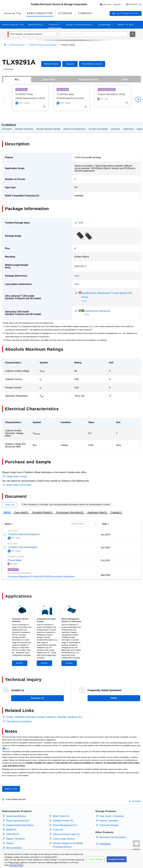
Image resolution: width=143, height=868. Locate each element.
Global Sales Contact (17, 474)
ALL (17, 79)
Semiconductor (17, 45)
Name (8, 521)
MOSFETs (11, 827)
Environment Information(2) (70, 510)
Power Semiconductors (18, 818)
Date (104, 521)
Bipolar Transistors (16, 836)
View (77, 273)
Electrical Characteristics (75, 126)
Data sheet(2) (21, 510)
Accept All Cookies (117, 859)
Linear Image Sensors (64, 836)
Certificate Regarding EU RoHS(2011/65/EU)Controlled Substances (41, 574)
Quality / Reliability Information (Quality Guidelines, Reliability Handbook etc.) (44, 714)
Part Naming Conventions (19, 719)
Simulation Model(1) (42, 510)
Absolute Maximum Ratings (48, 126)
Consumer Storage (109, 822)
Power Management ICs (65, 822)
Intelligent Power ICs (63, 818)
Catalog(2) (116, 510)
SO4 (81, 220)
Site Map (136, 798)
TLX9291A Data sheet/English (23, 544)
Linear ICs (58, 827)
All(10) (7, 510)
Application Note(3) (97, 510)
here (8, 746)
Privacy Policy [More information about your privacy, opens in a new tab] (16, 865)
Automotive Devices (16, 813)
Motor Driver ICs (61, 813)
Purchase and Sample (98, 126)
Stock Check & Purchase (19, 482)
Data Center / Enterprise (112, 813)
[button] (112, 5)
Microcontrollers (14, 845)
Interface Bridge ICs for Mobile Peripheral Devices (68, 842)
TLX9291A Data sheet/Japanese (24, 532)
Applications (129, 126)
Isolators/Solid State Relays (43, 45)
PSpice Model (15, 557)
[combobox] (93, 34)
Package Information (24, 126)
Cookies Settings (95, 859)
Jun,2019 (105, 532)
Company (105, 841)
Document (116, 126)
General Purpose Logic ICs (66, 831)
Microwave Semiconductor (113, 834)
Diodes (10, 840)
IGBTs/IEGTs (13, 831)
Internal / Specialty (109, 818)
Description (7, 126)
